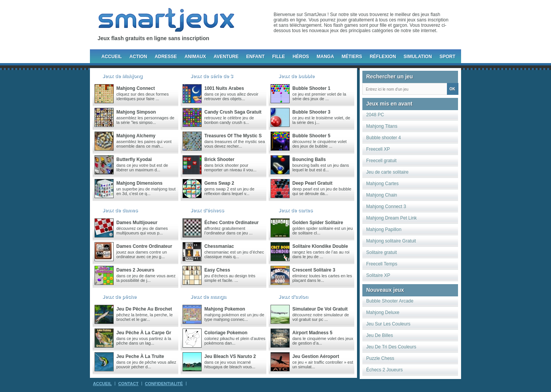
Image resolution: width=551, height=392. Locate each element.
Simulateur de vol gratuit (320, 309)
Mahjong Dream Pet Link (391, 218)
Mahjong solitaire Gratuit (391, 241)
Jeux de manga (208, 297)
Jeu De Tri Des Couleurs (391, 347)
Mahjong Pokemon (225, 309)
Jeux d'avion (293, 297)
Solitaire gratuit (381, 252)
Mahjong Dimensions (139, 183)
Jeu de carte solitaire (387, 172)
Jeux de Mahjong (122, 76)
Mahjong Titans (382, 126)
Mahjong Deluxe (383, 312)
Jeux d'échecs (207, 210)
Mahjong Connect (136, 88)
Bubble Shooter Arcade (390, 301)
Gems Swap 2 (219, 183)
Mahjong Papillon (384, 229)
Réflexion (383, 57)
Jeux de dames (120, 210)
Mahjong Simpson (136, 112)
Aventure (226, 57)
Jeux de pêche (119, 297)
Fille (278, 57)
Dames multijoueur (137, 223)
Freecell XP (378, 149)
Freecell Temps (382, 264)
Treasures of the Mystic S (233, 136)
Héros (301, 57)
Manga (325, 57)
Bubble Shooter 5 (311, 136)
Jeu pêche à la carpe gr (144, 333)
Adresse (166, 57)
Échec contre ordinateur (231, 223)
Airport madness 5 (312, 333)
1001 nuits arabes (224, 88)
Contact (128, 384)
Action (138, 57)
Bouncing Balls (309, 159)
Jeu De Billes (380, 335)
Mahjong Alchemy (136, 136)
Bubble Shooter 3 (311, 112)
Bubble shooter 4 (384, 138)
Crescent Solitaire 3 (314, 270)
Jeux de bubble (296, 76)
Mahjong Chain (382, 195)
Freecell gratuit (381, 161)
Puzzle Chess (380, 358)
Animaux (195, 57)
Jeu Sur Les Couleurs (388, 324)
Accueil (112, 57)
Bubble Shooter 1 (311, 88)
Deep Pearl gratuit (312, 183)
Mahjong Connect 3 (386, 207)
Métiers (352, 57)
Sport (447, 57)
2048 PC (375, 115)
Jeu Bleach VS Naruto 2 (230, 356)
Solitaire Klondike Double (320, 246)
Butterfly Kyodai (134, 159)
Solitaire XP (378, 275)
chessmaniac (219, 246)
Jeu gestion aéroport (316, 356)
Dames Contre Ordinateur (144, 246)
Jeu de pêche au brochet (144, 309)
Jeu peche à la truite (140, 356)
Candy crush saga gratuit (233, 112)
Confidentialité (164, 384)
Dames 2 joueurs (135, 270)
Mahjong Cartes (382, 184)
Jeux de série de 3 (212, 76)
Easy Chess (217, 270)
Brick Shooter (219, 159)
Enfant (255, 57)
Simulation (418, 57)
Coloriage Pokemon (226, 333)
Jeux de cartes (295, 210)
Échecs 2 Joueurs (384, 370)
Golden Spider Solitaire (318, 223)
